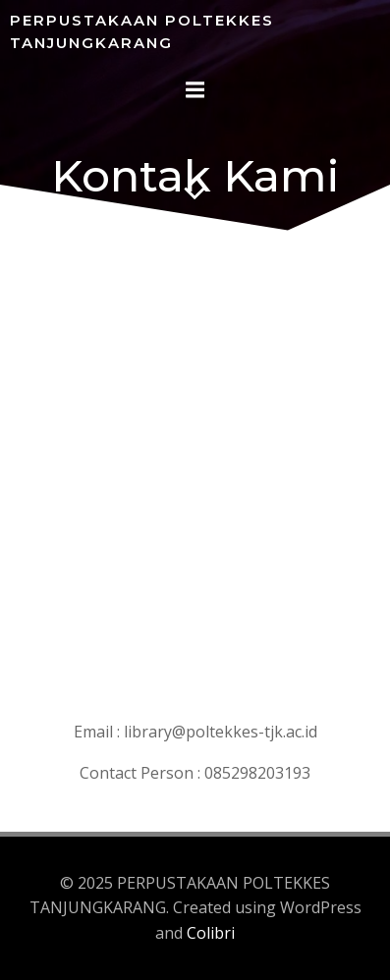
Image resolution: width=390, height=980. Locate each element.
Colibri (211, 933)
